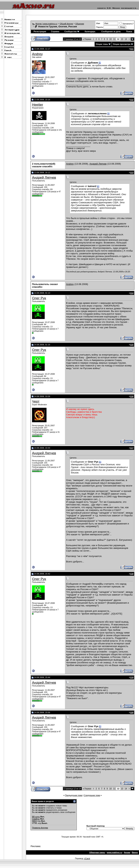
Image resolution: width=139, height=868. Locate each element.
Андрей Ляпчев (98, 164)
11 (114, 39)
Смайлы (36, 819)
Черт (36, 401)
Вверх (135, 852)
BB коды (36, 817)
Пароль (100, 27)
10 (110, 39)
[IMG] (34, 821)
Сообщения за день (111, 31)
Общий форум (66, 24)
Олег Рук (39, 298)
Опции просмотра (122, 44)
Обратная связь (97, 852)
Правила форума (40, 828)
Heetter (38, 105)
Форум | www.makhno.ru (46, 24)
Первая (87, 39)
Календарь (90, 31)
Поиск (129, 31)
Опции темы (102, 44)
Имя (98, 23)
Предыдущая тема (74, 795)
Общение (80, 24)
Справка (55, 31)
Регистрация (40, 31)
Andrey (37, 54)
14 (126, 39)
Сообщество (72, 31)
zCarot (87, 858)
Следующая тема (92, 795)
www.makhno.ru (114, 852)
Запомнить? (127, 24)
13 (122, 39)
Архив (127, 852)
